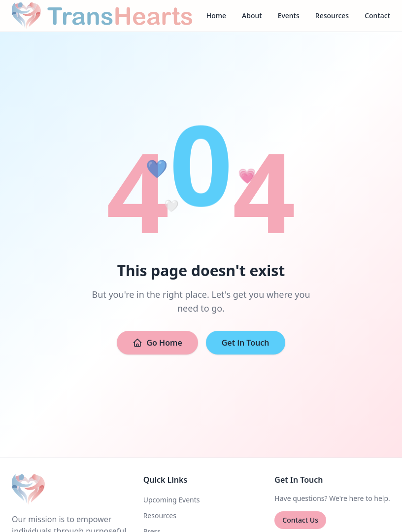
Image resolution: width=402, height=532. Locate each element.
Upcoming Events (172, 500)
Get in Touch (246, 343)
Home (216, 16)
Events (289, 16)
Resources (332, 16)
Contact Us (300, 520)
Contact (377, 16)
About (252, 16)
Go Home (157, 343)
